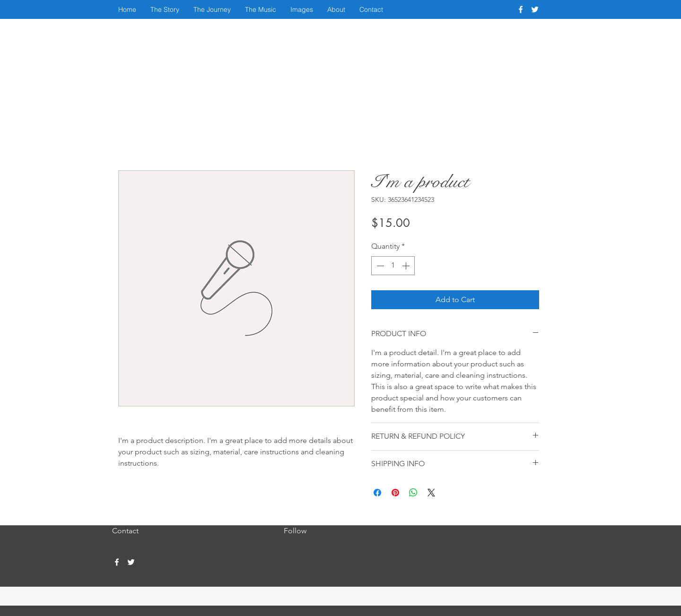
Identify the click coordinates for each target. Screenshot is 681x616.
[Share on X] (431, 493)
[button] (165, 9)
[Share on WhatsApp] (413, 493)
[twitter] (535, 9)
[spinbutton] (393, 266)
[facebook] (521, 9)
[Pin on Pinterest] (395, 493)
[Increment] (407, 266)
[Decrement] (379, 266)
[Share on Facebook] (377, 493)
